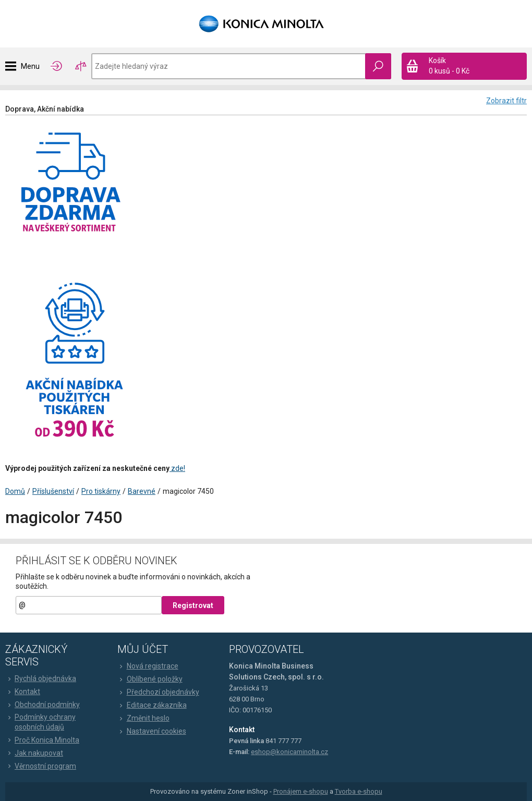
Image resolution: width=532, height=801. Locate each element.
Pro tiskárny (101, 491)
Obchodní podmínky (43, 705)
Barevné (142, 491)
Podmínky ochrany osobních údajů (40, 722)
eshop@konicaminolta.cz (289, 752)
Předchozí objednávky (158, 692)
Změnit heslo (143, 718)
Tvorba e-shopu (359, 791)
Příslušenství (53, 491)
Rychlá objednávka (41, 678)
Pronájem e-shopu (301, 791)
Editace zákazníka (152, 705)
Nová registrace (148, 666)
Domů (15, 491)
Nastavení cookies (152, 731)
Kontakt (23, 691)
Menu (30, 66)
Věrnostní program (41, 766)
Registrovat (193, 605)
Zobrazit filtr (506, 101)
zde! (177, 468)
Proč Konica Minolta (42, 740)
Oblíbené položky (150, 679)
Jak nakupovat (34, 753)
